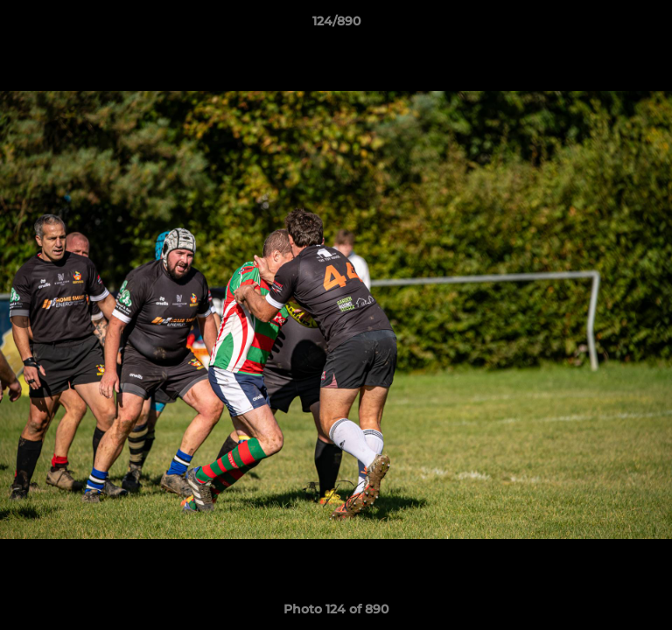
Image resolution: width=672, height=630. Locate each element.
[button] (651, 25)
